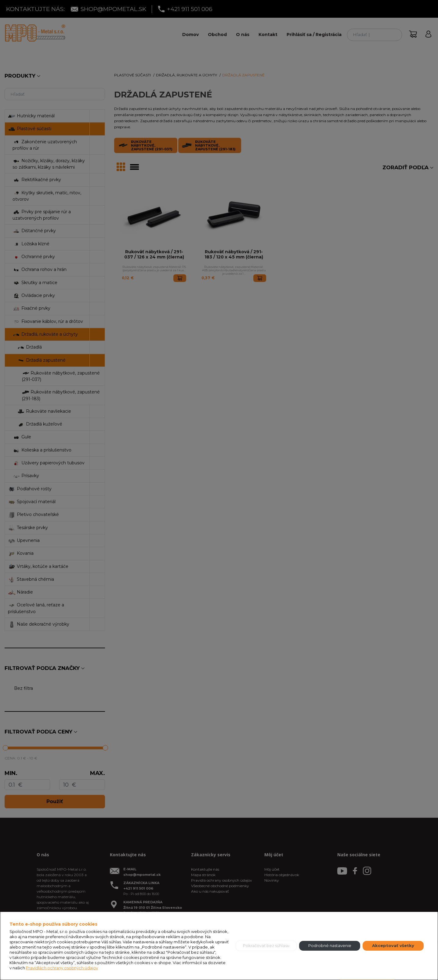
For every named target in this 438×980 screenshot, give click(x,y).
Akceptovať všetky (393, 945)
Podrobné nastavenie (330, 945)
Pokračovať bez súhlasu (266, 945)
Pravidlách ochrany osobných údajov (62, 968)
